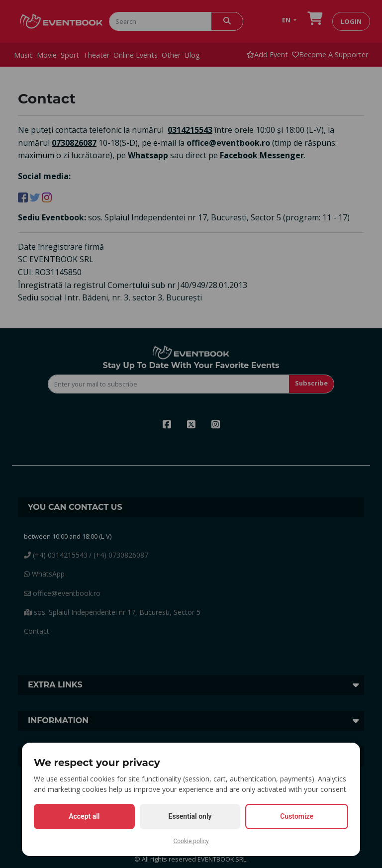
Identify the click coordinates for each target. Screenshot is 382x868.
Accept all (84, 816)
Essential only (190, 816)
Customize (297, 816)
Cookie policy (191, 841)
